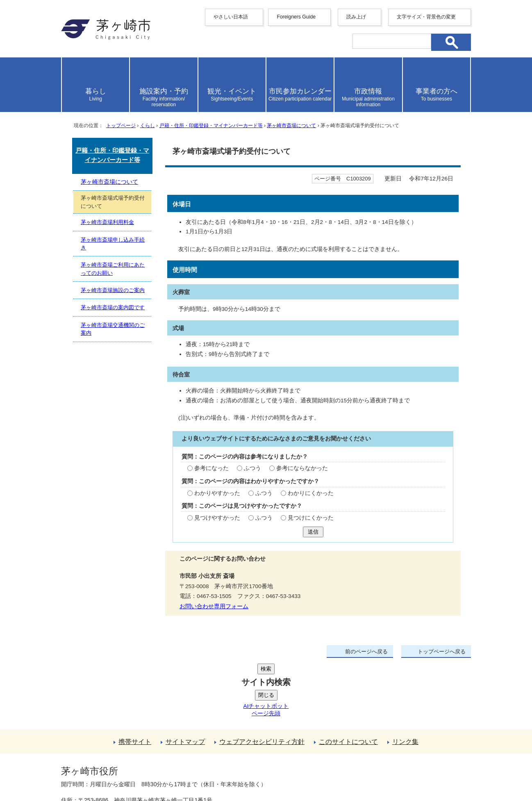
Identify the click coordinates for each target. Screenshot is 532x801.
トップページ (121, 126)
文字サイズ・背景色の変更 (426, 17)
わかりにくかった (311, 493)
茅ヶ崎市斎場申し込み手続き (113, 244)
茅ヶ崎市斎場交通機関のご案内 (113, 329)
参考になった (211, 468)
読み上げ (356, 17)
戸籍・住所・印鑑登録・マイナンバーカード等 (211, 126)
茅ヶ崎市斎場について (291, 126)
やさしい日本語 (231, 17)
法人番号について (160, 754)
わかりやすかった (217, 493)
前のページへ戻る (366, 652)
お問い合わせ (157, 771)
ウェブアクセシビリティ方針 (262, 680)
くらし (148, 126)
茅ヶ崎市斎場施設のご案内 (113, 290)
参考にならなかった (302, 468)
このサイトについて (348, 680)
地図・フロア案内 (91, 771)
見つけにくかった (311, 518)
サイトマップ (185, 680)
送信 (313, 532)
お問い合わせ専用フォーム (214, 606)
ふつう (252, 468)
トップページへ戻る (442, 652)
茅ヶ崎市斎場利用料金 (107, 222)
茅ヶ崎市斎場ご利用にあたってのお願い (113, 269)
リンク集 (405, 680)
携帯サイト (135, 680)
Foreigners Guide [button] (296, 17)
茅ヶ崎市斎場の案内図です (113, 307)
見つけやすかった (217, 518)
